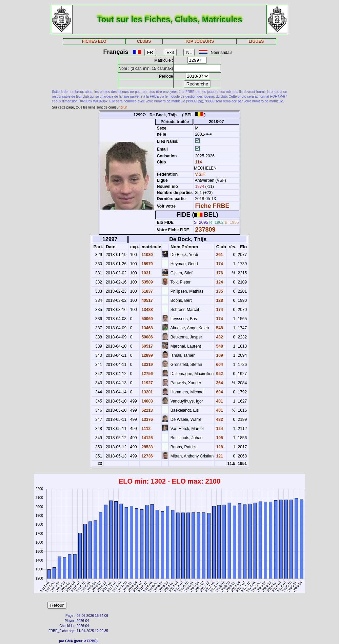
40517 (147, 300)
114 (198, 162)
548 (219, 328)
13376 (147, 419)
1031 (145, 273)
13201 (147, 392)
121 (219, 456)
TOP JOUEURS (199, 41)
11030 (147, 255)
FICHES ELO (94, 41)
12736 (147, 456)
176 (219, 273)
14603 (147, 401)
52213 (147, 410)
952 (219, 374)
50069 (147, 319)
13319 (147, 365)
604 (219, 365)
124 (219, 282)
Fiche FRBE (212, 206)
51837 (147, 291)
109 (219, 355)
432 (219, 337)
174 (219, 264)
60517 (147, 346)
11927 (147, 383)
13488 (147, 310)
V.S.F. (200, 174)
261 (219, 255)
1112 (145, 429)
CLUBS (144, 41)
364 (219, 383)
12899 (147, 355)
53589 (147, 282)
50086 (147, 337)
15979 (147, 264)
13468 (147, 328)
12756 (147, 374)
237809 (205, 230)
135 (219, 291)
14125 (147, 438)
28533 (147, 447)
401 (219, 401)
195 (219, 438)
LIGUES (256, 41)
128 (219, 300)
